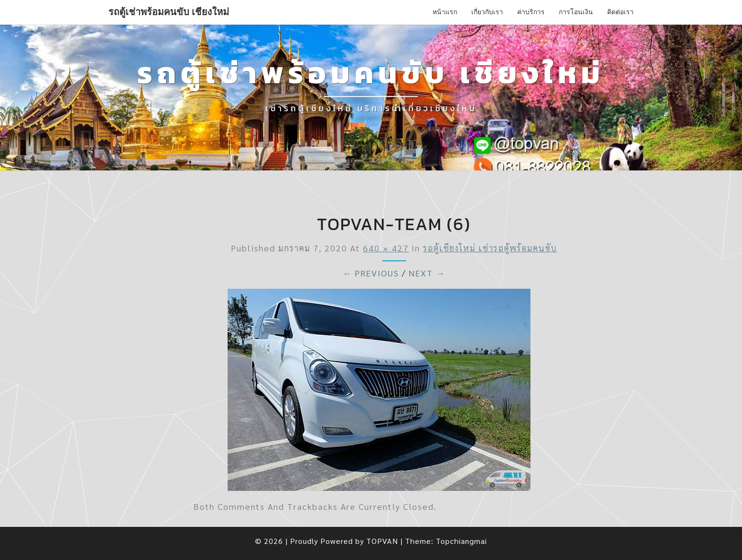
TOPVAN (382, 541)
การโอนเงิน (576, 12)
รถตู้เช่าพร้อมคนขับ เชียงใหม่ (169, 12)
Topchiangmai (461, 541)
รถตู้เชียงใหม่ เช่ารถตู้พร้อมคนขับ (490, 248)
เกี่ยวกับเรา (487, 12)
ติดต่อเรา (620, 12)
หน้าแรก (445, 12)
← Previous (371, 273)
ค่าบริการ (531, 12)
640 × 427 (386, 248)
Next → (427, 273)
